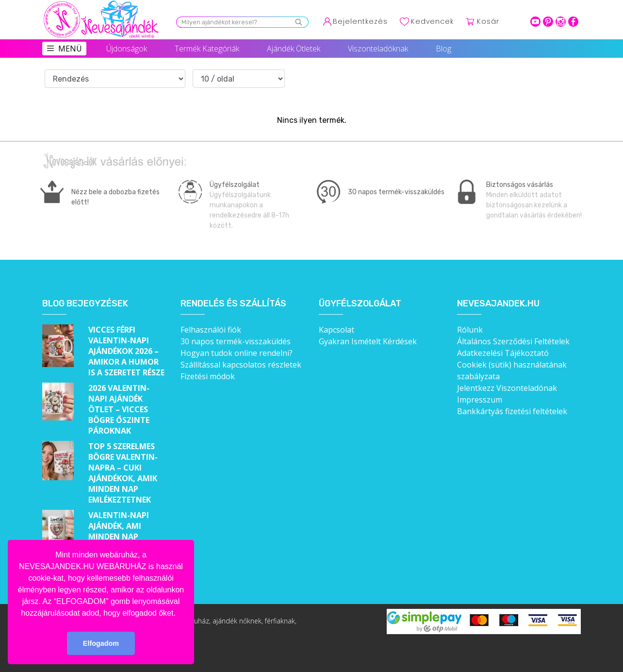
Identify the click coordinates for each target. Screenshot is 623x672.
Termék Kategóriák (207, 49)
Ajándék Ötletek (294, 49)
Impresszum (480, 400)
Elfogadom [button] (101, 643)
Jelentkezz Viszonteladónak (507, 388)
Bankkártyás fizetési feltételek (512, 411)
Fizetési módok (208, 376)
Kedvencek (432, 21)
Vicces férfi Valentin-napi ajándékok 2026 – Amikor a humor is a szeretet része (126, 351)
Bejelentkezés (360, 21)
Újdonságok (127, 49)
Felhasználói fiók (211, 330)
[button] (179, 614)
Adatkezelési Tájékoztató (503, 353)
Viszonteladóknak (378, 49)
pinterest (548, 22)
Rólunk (470, 330)
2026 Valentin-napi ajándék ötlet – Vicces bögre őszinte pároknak (119, 409)
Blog (443, 49)
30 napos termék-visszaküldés (236, 341)
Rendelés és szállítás (233, 304)
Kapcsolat (336, 330)
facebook (573, 22)
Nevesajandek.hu (498, 304)
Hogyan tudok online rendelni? (237, 353)
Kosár (488, 21)
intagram (561, 22)
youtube (535, 22)
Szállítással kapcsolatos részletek (241, 365)
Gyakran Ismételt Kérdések (368, 341)
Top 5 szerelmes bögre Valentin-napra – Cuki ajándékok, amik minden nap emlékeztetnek (123, 473)
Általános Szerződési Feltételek (513, 341)
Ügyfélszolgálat (360, 304)
